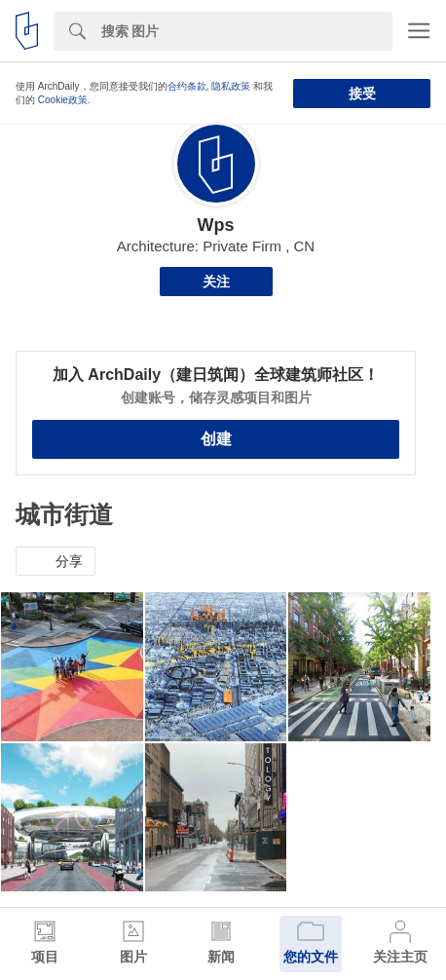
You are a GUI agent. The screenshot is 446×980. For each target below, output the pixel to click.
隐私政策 (231, 86)
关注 (216, 282)
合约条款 (187, 86)
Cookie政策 (63, 100)
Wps (216, 225)
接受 (362, 94)
